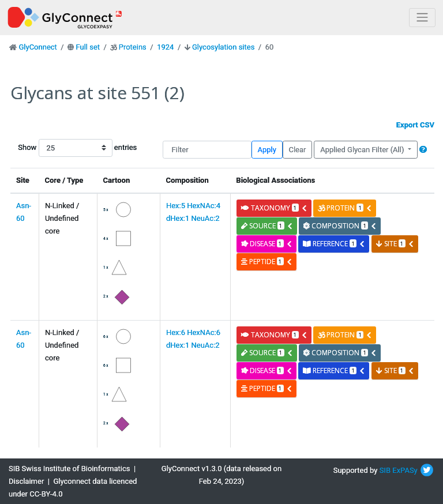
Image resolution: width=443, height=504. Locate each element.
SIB (385, 470)
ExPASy (405, 470)
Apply (267, 150)
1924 (165, 47)
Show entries (55, 148)
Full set (88, 47)
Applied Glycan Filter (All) (363, 150)
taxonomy (274, 208)
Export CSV (415, 125)
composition (340, 226)
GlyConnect (37, 47)
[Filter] (207, 150)
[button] (423, 150)
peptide (267, 262)
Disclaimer (26, 481)
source (267, 226)
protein (345, 208)
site (395, 244)
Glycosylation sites (223, 47)
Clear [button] (297, 150)
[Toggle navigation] (422, 18)
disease (267, 244)
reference (334, 244)
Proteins (133, 47)
